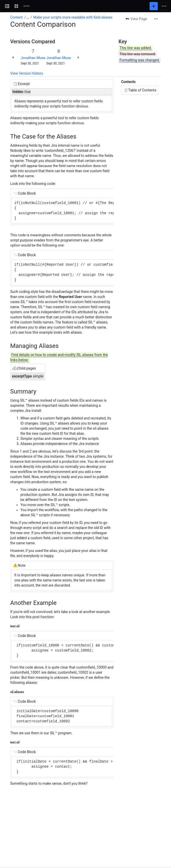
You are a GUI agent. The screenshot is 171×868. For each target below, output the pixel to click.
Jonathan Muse (33, 58)
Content (16, 17)
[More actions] (156, 19)
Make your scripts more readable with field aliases (73, 17)
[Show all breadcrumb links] (28, 17)
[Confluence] (27, 6)
